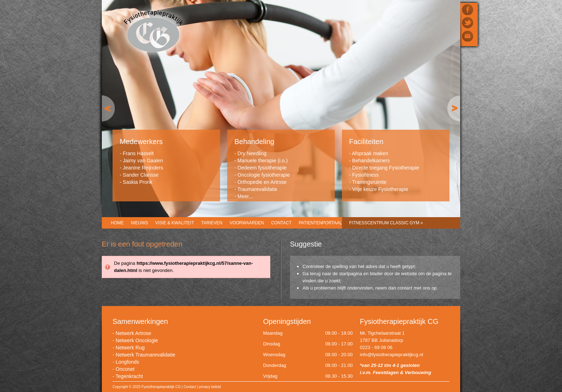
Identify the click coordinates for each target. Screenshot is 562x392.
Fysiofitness (366, 175)
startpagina (351, 274)
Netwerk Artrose (134, 333)
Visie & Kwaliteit (175, 223)
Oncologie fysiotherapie (264, 175)
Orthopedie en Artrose (262, 182)
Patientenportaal (320, 223)
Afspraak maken (370, 153)
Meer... (245, 196)
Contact (281, 223)
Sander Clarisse (141, 175)
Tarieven (212, 223)
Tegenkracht (129, 376)
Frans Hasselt (138, 153)
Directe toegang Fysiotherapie (386, 168)
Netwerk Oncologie (137, 340)
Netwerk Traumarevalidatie (146, 355)
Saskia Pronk (138, 182)
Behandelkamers (371, 161)
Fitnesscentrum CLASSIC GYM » (386, 223)
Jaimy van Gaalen (143, 161)
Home (117, 223)
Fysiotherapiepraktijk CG (153, 32)
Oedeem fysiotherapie (262, 168)
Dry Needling (252, 153)
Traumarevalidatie (257, 189)
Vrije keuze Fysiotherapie (380, 189)
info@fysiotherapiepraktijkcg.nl (392, 355)
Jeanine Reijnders (143, 168)
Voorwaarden (247, 223)
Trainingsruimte (369, 182)
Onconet (125, 369)
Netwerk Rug (130, 348)
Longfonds (127, 362)
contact (405, 288)
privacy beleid (210, 387)
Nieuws (139, 223)
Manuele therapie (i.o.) (263, 161)
